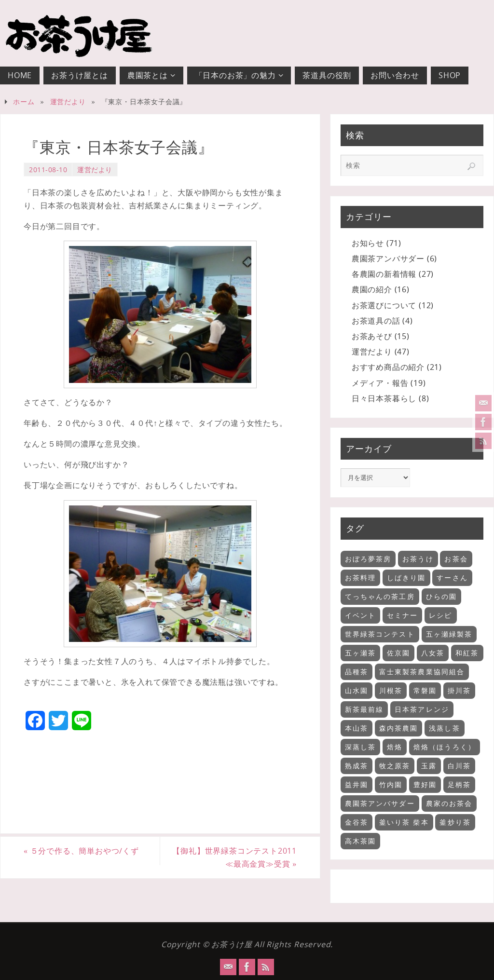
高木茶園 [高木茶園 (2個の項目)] (360, 841)
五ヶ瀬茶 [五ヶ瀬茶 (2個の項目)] (360, 653)
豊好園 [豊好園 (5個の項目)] (425, 784)
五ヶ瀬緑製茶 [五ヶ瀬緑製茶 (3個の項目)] (449, 634)
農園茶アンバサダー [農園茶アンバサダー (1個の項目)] (380, 803)
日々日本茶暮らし (384, 398)
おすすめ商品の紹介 (388, 367)
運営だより (68, 102)
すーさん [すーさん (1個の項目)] (452, 578)
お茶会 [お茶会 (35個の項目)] (456, 559)
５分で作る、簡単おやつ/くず (81, 851)
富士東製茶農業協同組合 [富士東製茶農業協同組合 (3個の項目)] (422, 672)
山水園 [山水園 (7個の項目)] (357, 690)
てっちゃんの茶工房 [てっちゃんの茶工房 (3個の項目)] (380, 596)
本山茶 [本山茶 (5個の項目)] (357, 728)
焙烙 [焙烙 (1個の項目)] (395, 747)
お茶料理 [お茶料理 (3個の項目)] (360, 578)
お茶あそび (372, 336)
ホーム (24, 102)
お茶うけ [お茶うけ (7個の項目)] (418, 559)
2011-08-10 (48, 170)
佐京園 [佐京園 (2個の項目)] (398, 653)
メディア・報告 (380, 383)
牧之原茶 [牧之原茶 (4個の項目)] (395, 766)
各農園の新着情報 (384, 274)
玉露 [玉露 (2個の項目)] (429, 766)
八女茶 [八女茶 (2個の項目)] (433, 653)
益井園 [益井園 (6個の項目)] (357, 784)
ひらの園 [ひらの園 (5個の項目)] (441, 596)
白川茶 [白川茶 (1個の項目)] (459, 766)
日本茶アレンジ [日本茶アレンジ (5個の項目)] (422, 709)
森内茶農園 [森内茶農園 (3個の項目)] (399, 728)
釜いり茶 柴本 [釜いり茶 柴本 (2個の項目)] (404, 822)
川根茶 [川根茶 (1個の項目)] (391, 690)
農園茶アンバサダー (388, 259)
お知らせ (368, 243)
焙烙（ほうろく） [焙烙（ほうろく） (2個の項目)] (445, 747)
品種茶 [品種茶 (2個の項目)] (357, 672)
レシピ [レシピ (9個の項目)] (440, 615)
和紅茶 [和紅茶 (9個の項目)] (467, 653)
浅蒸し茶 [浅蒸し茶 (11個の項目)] (444, 728)
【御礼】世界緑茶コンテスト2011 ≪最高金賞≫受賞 (238, 857)
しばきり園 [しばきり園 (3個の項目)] (406, 578)
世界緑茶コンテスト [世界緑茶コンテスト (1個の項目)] (380, 634)
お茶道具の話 (376, 321)
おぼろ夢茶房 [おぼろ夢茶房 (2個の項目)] (368, 559)
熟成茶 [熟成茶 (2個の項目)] (357, 766)
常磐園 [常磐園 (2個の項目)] (425, 690)
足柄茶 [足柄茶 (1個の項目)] (459, 784)
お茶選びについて (384, 305)
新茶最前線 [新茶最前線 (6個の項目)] (364, 709)
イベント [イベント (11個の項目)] (360, 615)
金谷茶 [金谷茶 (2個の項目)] (357, 822)
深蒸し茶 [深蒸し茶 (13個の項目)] (360, 747)
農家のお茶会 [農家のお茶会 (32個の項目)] (449, 803)
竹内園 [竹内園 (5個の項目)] (391, 784)
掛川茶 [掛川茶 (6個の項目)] (459, 690)
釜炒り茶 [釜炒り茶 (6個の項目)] (455, 822)
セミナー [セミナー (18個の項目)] (402, 615)
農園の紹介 (372, 289)
